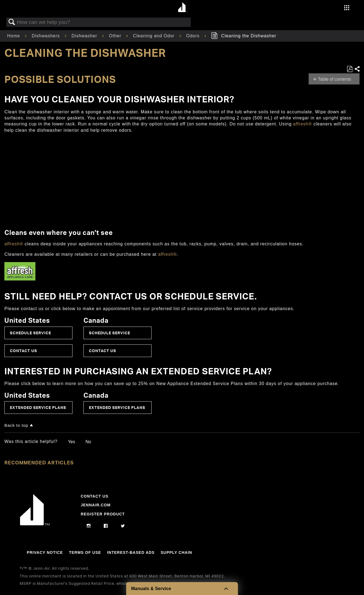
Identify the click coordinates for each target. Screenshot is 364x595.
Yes (71, 442)
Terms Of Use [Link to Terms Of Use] (85, 552)
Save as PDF (350, 69)
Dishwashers (46, 36)
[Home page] (183, 8)
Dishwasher (85, 36)
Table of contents (334, 79)
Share (357, 69)
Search (12, 22)
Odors (194, 36)
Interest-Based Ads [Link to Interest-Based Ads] (131, 552)
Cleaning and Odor (154, 36)
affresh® (303, 124)
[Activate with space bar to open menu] (347, 8)
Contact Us (23, 351)
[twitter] (123, 526)
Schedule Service (30, 333)
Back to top (16, 425)
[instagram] (89, 526)
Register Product (103, 514)
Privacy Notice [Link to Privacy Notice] (45, 552)
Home (14, 36)
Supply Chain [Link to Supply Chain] (176, 552)
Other (116, 36)
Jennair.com (96, 505)
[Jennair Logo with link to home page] (35, 524)
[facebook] (106, 526)
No (88, 442)
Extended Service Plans (38, 407)
